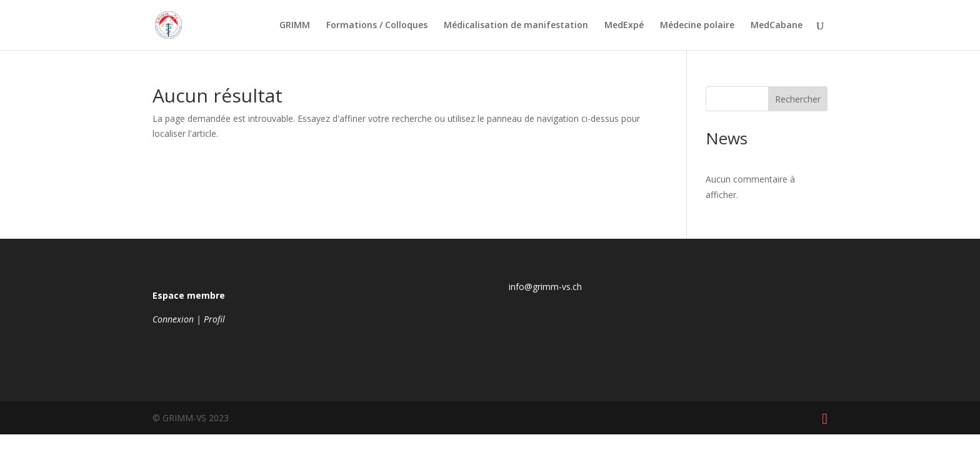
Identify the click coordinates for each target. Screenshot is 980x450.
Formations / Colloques (377, 26)
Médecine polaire (697, 26)
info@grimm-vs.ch (545, 287)
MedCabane (777, 26)
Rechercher (798, 99)
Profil (214, 319)
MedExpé (624, 26)
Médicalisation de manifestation (516, 26)
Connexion (173, 319)
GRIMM (295, 26)
